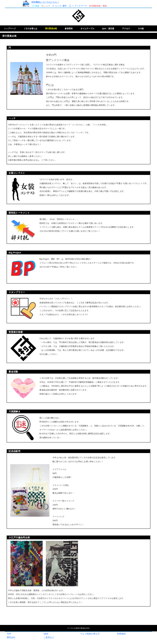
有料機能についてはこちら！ (45, 2)
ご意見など (49, 637)
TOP (9, 634)
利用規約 (121, 634)
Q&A (46, 634)
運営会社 (11, 637)
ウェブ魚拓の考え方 (90, 634)
